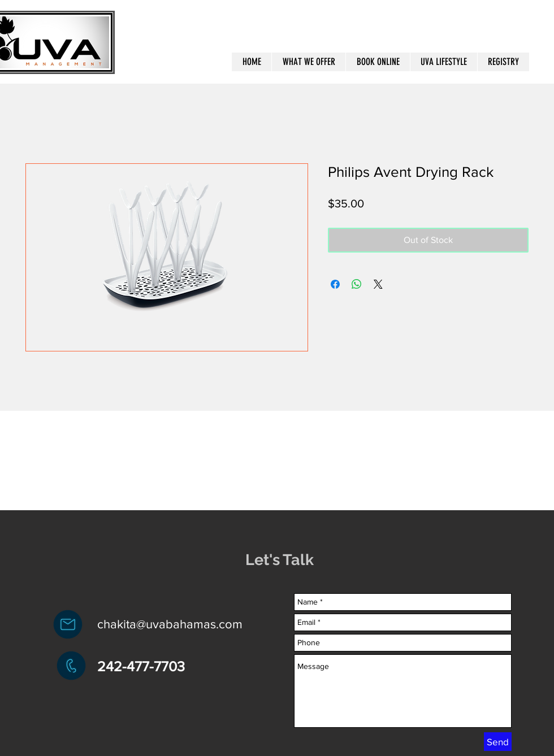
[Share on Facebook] (335, 284)
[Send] (498, 742)
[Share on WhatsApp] (357, 284)
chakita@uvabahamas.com (170, 624)
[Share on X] (378, 284)
